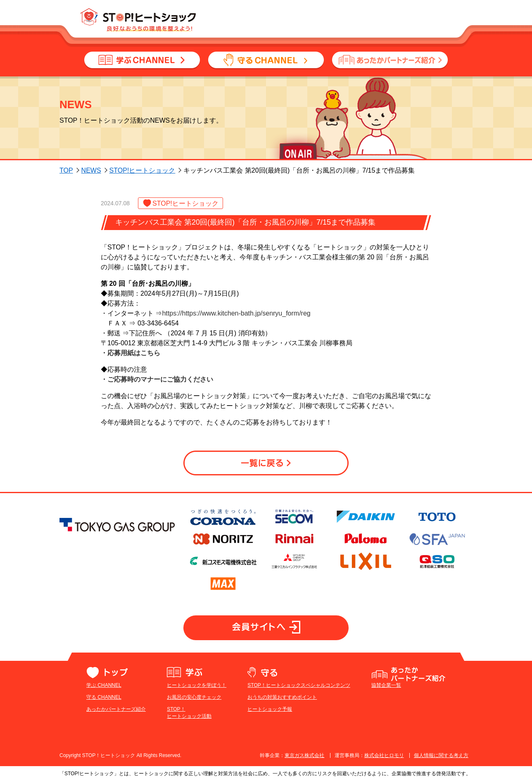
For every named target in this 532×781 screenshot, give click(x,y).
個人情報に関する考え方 (441, 755)
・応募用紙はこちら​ (131, 353)
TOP (66, 170)
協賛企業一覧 (386, 685)
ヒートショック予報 (270, 709)
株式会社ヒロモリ (384, 755)
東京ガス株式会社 (304, 755)
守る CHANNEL (104, 697)
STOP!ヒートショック (142, 170)
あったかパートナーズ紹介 (116, 709)
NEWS (91, 170)
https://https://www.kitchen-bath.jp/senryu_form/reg (236, 313)
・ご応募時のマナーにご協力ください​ (157, 379)
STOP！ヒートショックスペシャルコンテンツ (299, 685)
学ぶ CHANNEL (104, 685)
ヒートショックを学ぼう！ (197, 685)
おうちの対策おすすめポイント (282, 697)
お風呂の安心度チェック (194, 697)
